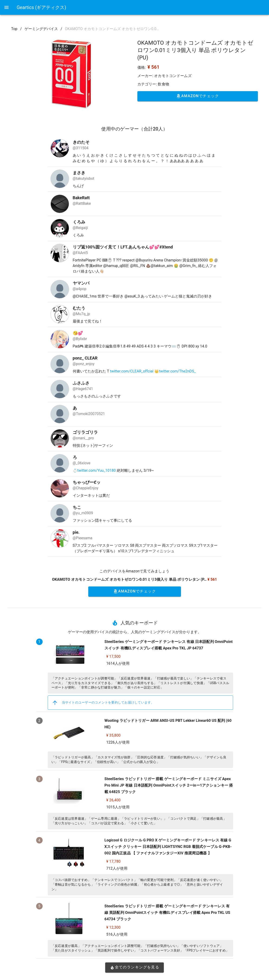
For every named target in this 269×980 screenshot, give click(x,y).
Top (14, 29)
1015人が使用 (118, 807)
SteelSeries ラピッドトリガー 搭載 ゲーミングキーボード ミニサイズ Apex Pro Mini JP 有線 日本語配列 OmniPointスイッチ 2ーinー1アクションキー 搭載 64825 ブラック (169, 785)
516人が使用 (117, 934)
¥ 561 (153, 67)
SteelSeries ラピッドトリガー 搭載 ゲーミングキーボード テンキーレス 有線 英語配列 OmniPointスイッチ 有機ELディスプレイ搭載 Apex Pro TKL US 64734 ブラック (167, 913)
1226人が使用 (118, 742)
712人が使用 (117, 868)
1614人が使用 (118, 663)
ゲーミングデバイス (41, 29)
